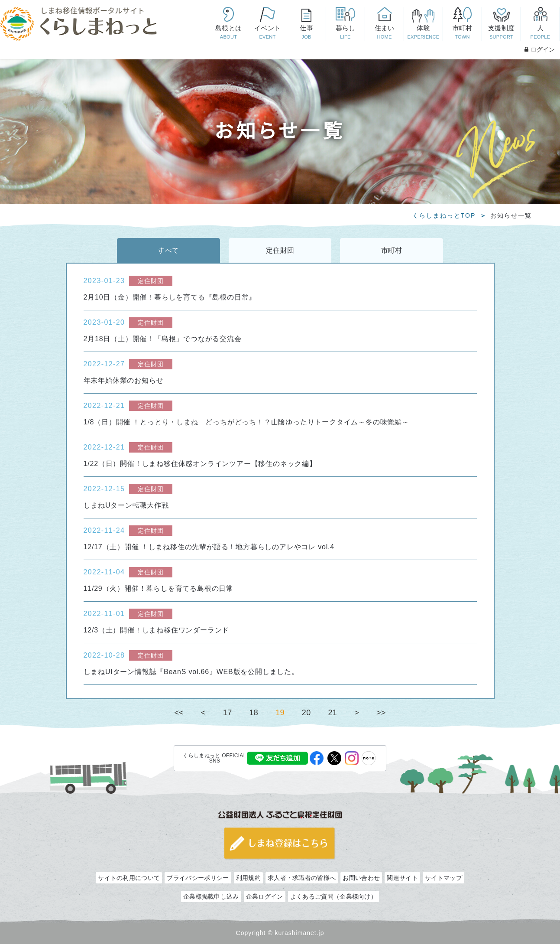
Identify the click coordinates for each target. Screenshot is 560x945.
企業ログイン (265, 897)
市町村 (462, 33)
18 (254, 713)
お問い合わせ (361, 879)
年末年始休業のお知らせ (124, 381)
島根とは (228, 33)
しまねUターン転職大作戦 (126, 506)
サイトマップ (443, 879)
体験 (423, 33)
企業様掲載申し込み (211, 897)
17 (228, 713)
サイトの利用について (129, 879)
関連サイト (402, 879)
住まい (384, 33)
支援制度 (501, 33)
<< (179, 713)
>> (381, 713)
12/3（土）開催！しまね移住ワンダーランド (157, 631)
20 (306, 713)
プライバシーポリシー (198, 879)
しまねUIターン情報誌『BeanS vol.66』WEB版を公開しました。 (191, 672)
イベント (267, 33)
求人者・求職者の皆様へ (302, 879)
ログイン (540, 49)
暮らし (345, 33)
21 (332, 713)
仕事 (306, 33)
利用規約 (248, 879)
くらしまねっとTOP (444, 215)
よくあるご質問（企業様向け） (333, 897)
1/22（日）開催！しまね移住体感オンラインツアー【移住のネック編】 (200, 464)
